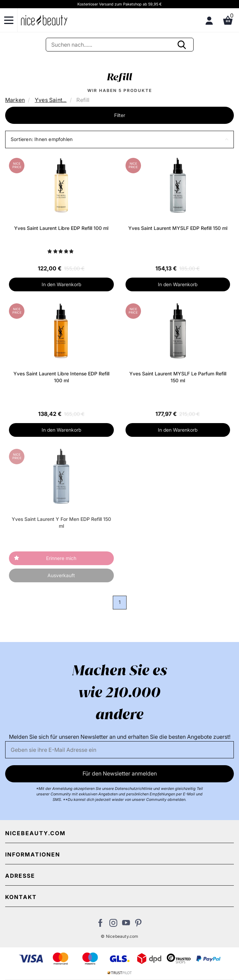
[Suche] (120, 45)
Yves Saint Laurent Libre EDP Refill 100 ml (61, 228)
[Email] (119, 750)
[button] (119, 139)
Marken (15, 100)
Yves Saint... (51, 100)
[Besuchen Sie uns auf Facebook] (101, 925)
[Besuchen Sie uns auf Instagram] (113, 925)
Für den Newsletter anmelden (120, 773)
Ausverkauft (61, 575)
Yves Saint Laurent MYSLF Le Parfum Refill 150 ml (178, 377)
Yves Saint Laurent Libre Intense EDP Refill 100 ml (61, 377)
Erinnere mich (61, 558)
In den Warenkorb (61, 284)
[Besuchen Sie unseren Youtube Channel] (126, 925)
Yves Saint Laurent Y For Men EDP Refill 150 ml (61, 522)
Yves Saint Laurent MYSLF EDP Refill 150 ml (178, 228)
